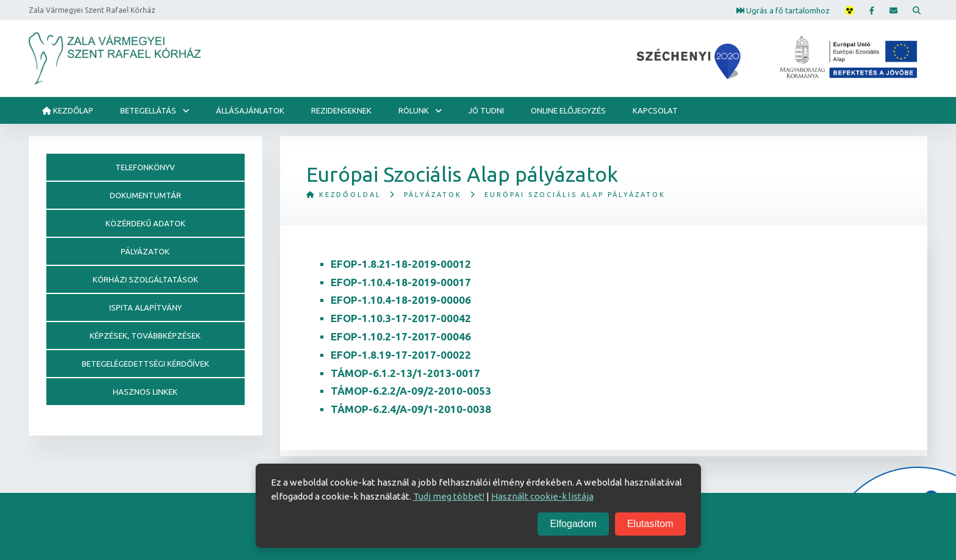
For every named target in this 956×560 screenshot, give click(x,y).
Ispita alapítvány (146, 307)
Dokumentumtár (146, 195)
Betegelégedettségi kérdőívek (146, 364)
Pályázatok (433, 195)
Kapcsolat (655, 110)
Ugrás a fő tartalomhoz (783, 10)
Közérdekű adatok (146, 223)
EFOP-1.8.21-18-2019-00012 (401, 264)
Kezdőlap (68, 110)
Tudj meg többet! (449, 496)
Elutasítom (650, 524)
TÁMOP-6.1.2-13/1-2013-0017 (405, 373)
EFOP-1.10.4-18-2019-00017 (401, 282)
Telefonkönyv (145, 167)
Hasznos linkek (145, 392)
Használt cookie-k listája (542, 496)
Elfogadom (573, 524)
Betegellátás (148, 110)
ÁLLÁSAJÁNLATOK (250, 110)
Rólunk (414, 110)
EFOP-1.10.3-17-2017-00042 (401, 318)
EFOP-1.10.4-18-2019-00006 (401, 300)
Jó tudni (486, 110)
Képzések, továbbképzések (145, 336)
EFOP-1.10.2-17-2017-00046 (401, 336)
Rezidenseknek (341, 110)
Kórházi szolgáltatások (146, 279)
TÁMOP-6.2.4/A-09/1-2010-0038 (411, 409)
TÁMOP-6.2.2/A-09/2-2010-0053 (411, 391)
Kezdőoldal (344, 195)
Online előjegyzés (568, 110)
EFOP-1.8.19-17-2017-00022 (401, 355)
